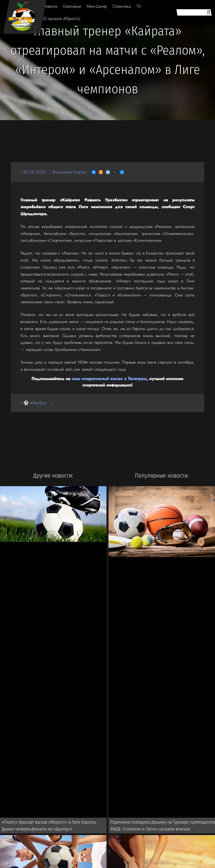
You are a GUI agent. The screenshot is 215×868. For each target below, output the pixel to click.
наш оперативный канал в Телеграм (97, 378)
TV (139, 6)
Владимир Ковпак (72, 172)
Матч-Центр (97, 6)
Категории (72, 6)
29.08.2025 (35, 172)
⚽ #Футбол (36, 403)
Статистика (122, 6)
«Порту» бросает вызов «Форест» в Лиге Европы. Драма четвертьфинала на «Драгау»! (54, 826)
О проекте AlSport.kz (62, 19)
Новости (51, 6)
